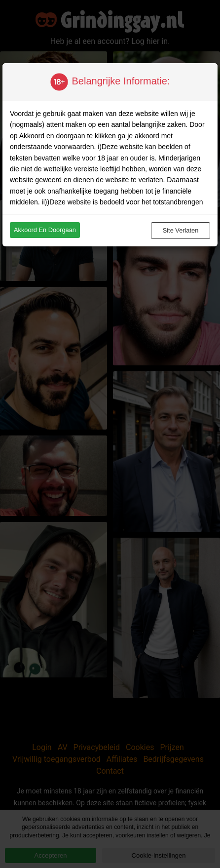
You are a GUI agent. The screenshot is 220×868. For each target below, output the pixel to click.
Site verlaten (181, 230)
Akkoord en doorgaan (45, 230)
